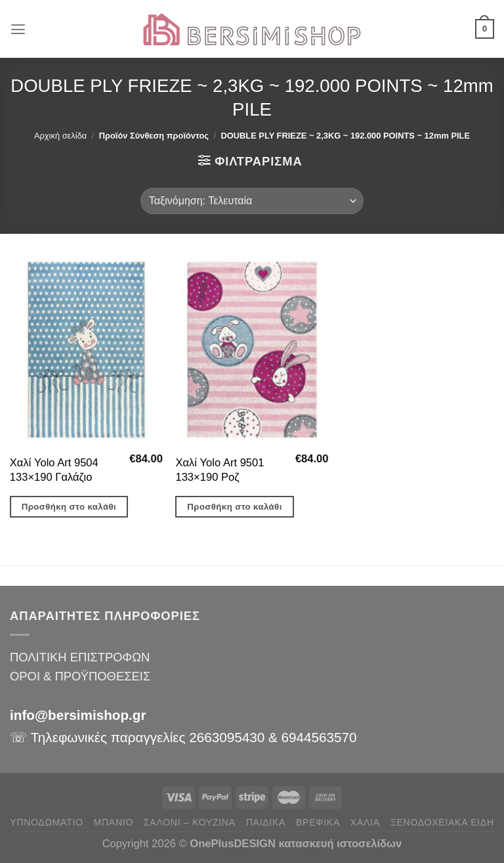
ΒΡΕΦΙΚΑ (318, 822)
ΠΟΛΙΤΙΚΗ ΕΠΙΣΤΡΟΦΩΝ (80, 657)
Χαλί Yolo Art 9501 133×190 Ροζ (220, 470)
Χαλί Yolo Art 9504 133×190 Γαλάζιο (54, 470)
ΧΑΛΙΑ (365, 822)
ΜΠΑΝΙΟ (114, 822)
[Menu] (19, 29)
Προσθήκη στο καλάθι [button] (69, 507)
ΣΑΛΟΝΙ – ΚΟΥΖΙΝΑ (190, 822)
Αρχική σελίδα (60, 136)
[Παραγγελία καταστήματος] (252, 201)
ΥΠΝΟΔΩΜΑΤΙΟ (46, 822)
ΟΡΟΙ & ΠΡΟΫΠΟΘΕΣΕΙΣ (80, 676)
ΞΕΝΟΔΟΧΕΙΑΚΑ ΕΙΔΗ (442, 822)
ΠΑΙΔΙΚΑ (266, 822)
